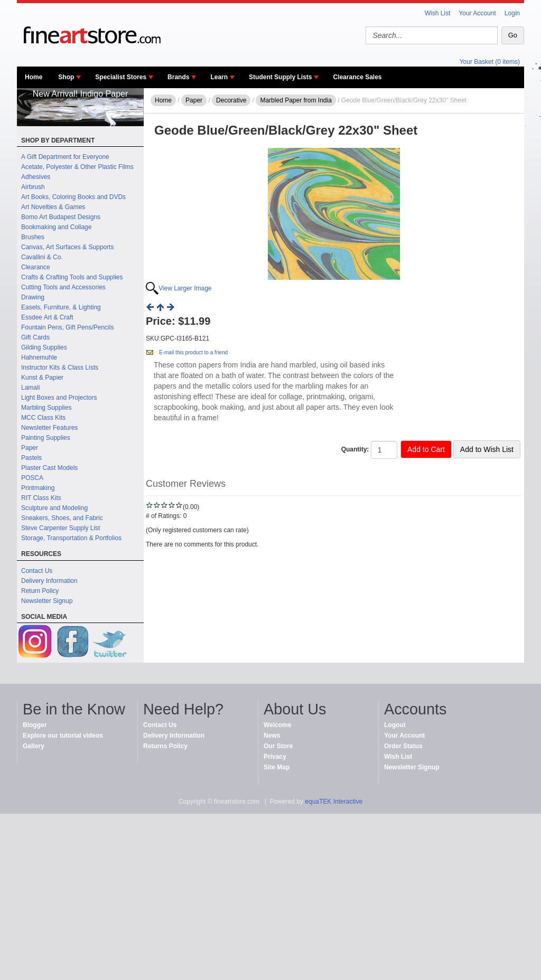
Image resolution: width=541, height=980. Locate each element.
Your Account (477, 13)
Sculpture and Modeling (54, 508)
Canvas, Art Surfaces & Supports (67, 247)
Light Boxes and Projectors (59, 398)
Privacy (275, 757)
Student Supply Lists (280, 77)
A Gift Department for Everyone (65, 157)
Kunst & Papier (42, 378)
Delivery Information (49, 581)
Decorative (231, 100)
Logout (395, 725)
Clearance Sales (357, 77)
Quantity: (355, 449)
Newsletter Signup (47, 601)
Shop (66, 77)
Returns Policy (165, 746)
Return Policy (40, 591)
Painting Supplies (46, 438)
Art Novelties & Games (53, 207)
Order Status (403, 746)
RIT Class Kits (41, 498)
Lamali (30, 388)
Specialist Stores (121, 77)
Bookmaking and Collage (56, 227)
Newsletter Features (49, 428)
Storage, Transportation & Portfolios (71, 538)
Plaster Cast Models (49, 468)
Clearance (36, 267)
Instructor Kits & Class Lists (60, 368)
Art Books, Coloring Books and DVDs (73, 197)
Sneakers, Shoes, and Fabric (62, 518)
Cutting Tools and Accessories (63, 287)
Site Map (277, 767)
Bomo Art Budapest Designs (61, 217)
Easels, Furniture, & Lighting (61, 307)
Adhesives (36, 177)
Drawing (33, 297)
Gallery (34, 746)
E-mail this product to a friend (193, 352)
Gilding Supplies (44, 347)
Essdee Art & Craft (47, 317)
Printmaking (38, 488)
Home (34, 77)
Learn (219, 77)
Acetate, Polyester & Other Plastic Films (77, 167)
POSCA (32, 478)
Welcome (277, 725)
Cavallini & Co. (42, 257)
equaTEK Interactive (334, 802)
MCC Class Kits (43, 418)
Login (512, 13)
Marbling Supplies (46, 408)
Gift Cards (35, 337)
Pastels (31, 458)
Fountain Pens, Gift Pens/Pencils (67, 327)
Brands (178, 77)
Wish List (438, 13)
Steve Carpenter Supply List (60, 528)
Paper (30, 448)
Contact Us (37, 571)
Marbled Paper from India (296, 100)
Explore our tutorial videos (63, 736)
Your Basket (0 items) (490, 62)
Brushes (33, 237)
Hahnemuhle (39, 357)
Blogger (35, 725)
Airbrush (33, 187)
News (272, 736)
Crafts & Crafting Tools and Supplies (72, 277)
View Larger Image (185, 288)
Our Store (278, 746)
